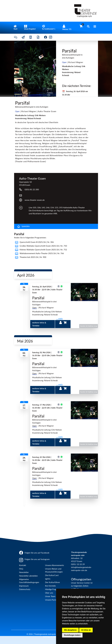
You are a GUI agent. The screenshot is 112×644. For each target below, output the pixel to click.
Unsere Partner (52, 600)
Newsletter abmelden (28, 576)
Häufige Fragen (52, 589)
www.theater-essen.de (35, 200)
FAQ (21, 569)
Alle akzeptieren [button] (70, 630)
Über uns (49, 593)
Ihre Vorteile (50, 586)
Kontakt (23, 565)
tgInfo (48, 579)
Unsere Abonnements (55, 565)
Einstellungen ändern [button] (72, 635)
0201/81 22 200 (32, 189)
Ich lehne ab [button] (86, 630)
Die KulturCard (52, 575)
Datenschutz (25, 589)
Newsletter (24, 572)
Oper (35, 307)
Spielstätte (23, 227)
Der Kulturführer (53, 582)
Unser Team (50, 596)
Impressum (24, 586)
